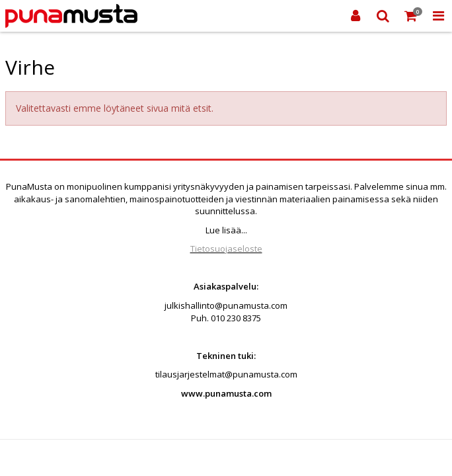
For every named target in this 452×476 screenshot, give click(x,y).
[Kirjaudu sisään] (356, 16)
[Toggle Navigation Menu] (438, 16)
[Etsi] (383, 16)
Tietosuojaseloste (226, 249)
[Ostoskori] (411, 16)
